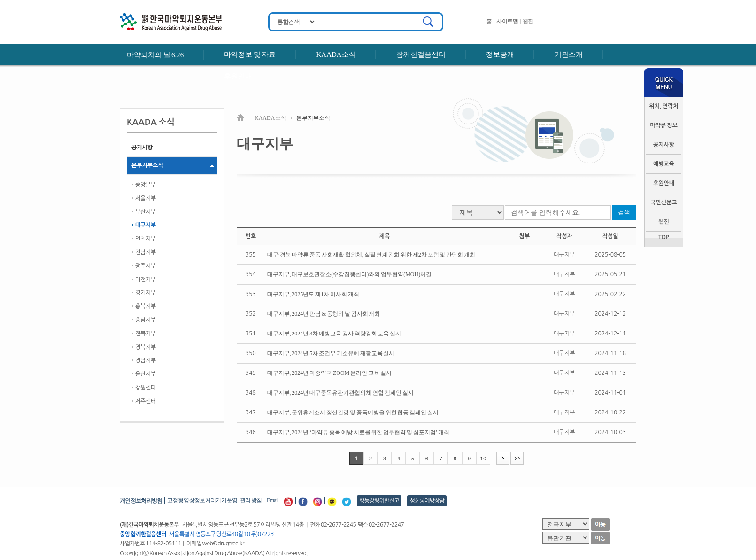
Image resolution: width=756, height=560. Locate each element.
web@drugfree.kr (223, 544)
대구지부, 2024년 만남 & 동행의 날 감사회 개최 (324, 314)
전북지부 (146, 334)
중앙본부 (146, 185)
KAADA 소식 (270, 118)
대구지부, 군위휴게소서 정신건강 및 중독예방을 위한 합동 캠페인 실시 (353, 412)
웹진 (528, 21)
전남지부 (146, 252)
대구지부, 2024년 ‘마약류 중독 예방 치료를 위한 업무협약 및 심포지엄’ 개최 (358, 432)
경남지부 (146, 360)
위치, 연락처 (663, 106)
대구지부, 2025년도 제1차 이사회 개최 (313, 294)
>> (517, 458)
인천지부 (146, 239)
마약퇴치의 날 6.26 (155, 55)
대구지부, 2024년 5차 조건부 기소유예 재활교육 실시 (331, 353)
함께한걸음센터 (421, 54)
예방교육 (664, 164)
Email (273, 500)
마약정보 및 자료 (250, 54)
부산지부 (146, 212)
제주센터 (146, 401)
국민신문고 (663, 202)
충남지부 (146, 320)
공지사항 (664, 145)
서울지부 (146, 198)
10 (483, 458)
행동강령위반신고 (379, 501)
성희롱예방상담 (427, 501)
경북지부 (146, 347)
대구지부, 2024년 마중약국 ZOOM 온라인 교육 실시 (329, 373)
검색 (624, 212)
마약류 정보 (664, 125)
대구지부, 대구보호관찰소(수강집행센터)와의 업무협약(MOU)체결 (350, 274)
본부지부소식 (147, 165)
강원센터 (146, 388)
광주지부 (146, 266)
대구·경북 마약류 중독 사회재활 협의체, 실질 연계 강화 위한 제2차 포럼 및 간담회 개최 (371, 255)
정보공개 (500, 54)
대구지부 (146, 225)
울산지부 (146, 374)
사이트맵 (507, 21)
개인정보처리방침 (141, 501)
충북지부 (146, 306)
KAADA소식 (336, 54)
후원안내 (238, 76)
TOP (664, 237)
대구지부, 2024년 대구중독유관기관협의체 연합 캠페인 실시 (340, 393)
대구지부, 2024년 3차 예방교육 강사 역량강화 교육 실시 (334, 334)
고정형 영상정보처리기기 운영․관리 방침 (214, 500)
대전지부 (146, 280)
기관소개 (569, 54)
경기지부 (146, 293)
